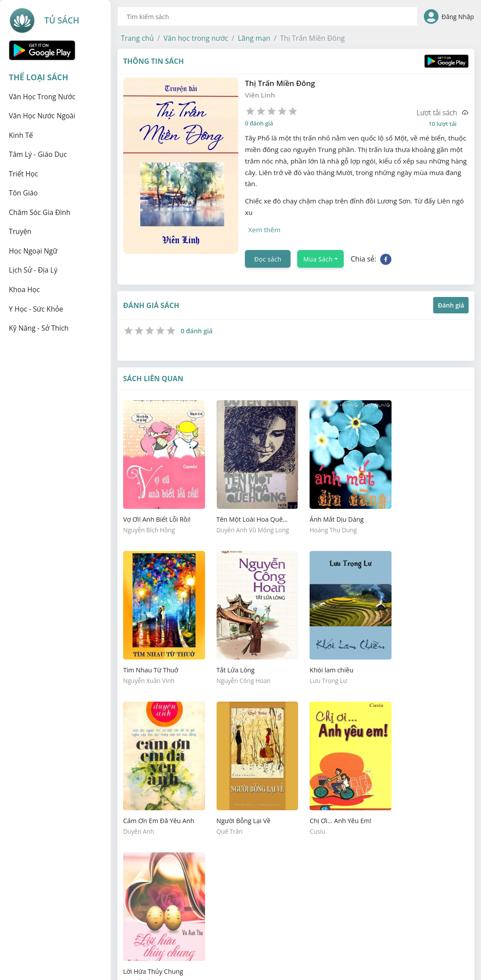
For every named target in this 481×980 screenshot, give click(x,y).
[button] (137, 38)
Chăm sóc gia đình (40, 212)
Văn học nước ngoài (42, 116)
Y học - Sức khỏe (36, 309)
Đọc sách (268, 258)
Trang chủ (137, 38)
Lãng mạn (254, 38)
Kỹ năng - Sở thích (39, 328)
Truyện (20, 231)
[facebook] (386, 258)
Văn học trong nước (42, 97)
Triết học (23, 174)
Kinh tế (21, 135)
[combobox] (268, 16)
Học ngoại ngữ (33, 251)
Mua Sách (318, 258)
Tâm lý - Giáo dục (38, 154)
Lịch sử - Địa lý (33, 270)
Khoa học (24, 289)
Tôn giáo (23, 193)
